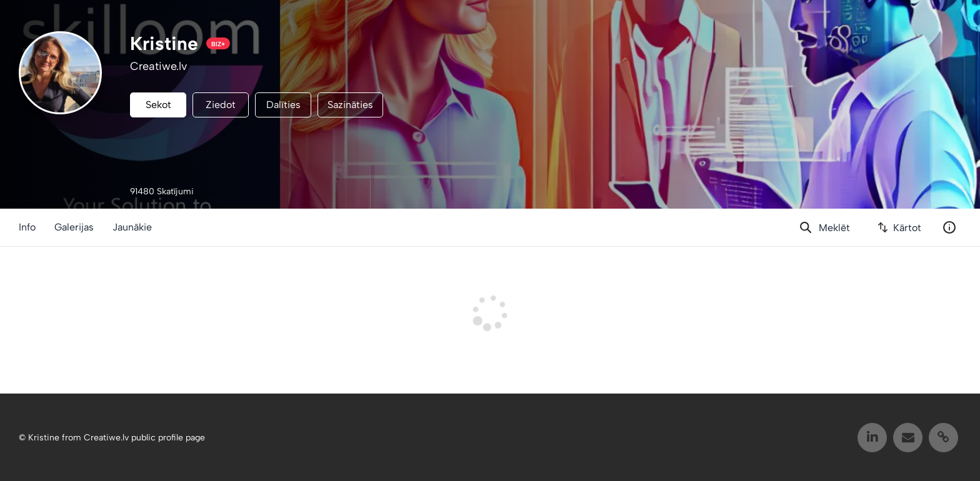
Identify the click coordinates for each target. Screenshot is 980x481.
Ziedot (221, 105)
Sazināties (350, 105)
